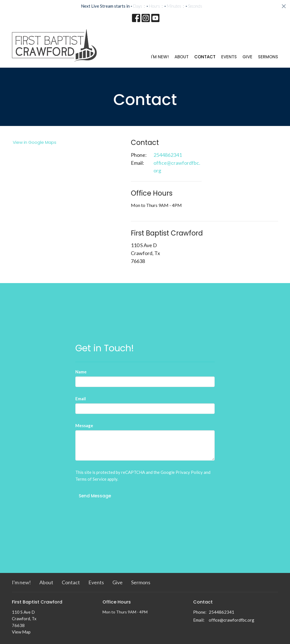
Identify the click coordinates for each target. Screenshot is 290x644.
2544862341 (168, 155)
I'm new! (160, 57)
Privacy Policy (189, 472)
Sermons (268, 57)
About (182, 57)
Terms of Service (91, 479)
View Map (21, 632)
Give (247, 57)
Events (229, 57)
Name (81, 372)
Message (84, 425)
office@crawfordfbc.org (177, 167)
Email (81, 399)
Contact (205, 57)
